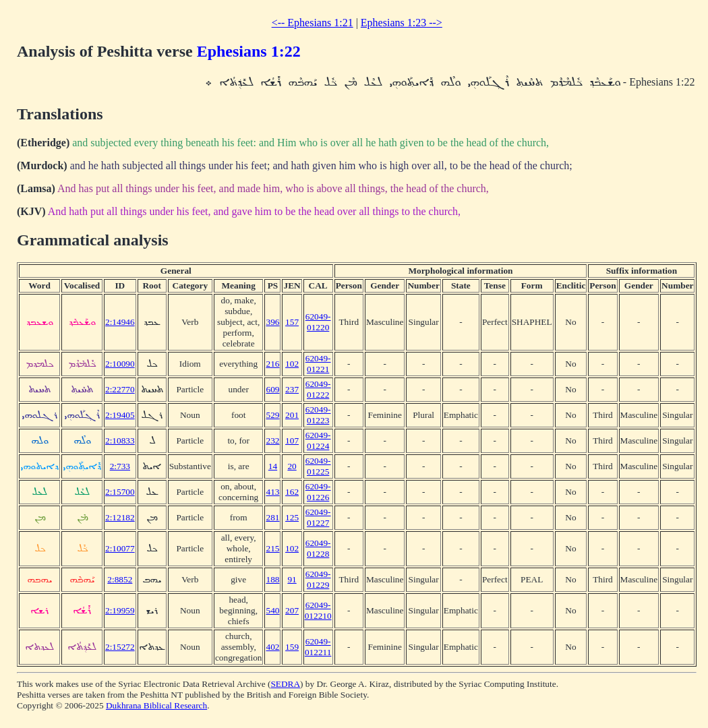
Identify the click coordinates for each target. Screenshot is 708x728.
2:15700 (120, 492)
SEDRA (285, 684)
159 (292, 647)
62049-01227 (318, 517)
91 (292, 579)
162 (292, 492)
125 (292, 517)
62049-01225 (318, 466)
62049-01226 (318, 492)
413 (272, 492)
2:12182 (120, 517)
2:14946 (120, 322)
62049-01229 (318, 579)
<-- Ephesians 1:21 (313, 23)
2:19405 (120, 415)
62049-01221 (318, 364)
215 (272, 548)
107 (292, 441)
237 (292, 389)
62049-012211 (318, 647)
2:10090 (120, 364)
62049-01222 (318, 389)
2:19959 (120, 610)
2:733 (120, 466)
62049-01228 (318, 548)
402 (272, 647)
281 (272, 517)
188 (272, 579)
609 (272, 389)
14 (273, 466)
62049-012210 (318, 610)
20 (292, 466)
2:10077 (120, 548)
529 (272, 415)
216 (272, 364)
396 (272, 322)
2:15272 (120, 647)
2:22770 (120, 389)
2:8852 (120, 579)
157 (292, 322)
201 (292, 415)
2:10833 (120, 441)
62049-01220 (318, 322)
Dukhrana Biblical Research (156, 705)
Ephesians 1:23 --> (402, 23)
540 (272, 610)
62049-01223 (318, 415)
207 (292, 610)
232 (272, 441)
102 (292, 364)
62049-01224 (318, 441)
